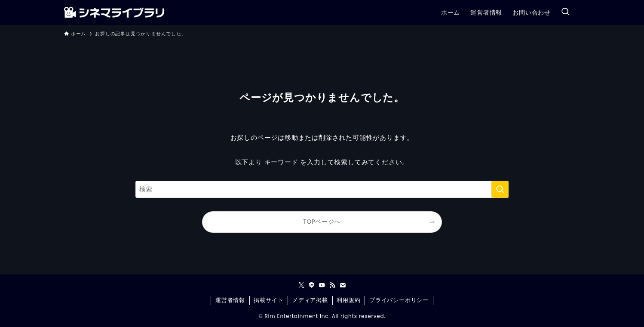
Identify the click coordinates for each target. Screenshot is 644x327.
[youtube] (322, 285)
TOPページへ (322, 222)
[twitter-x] (301, 285)
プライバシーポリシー (399, 300)
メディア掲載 (310, 300)
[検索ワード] (322, 189)
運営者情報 (230, 300)
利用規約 (348, 300)
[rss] (332, 285)
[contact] (343, 285)
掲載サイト (268, 300)
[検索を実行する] (500, 189)
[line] (312, 285)
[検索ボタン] (565, 12)
